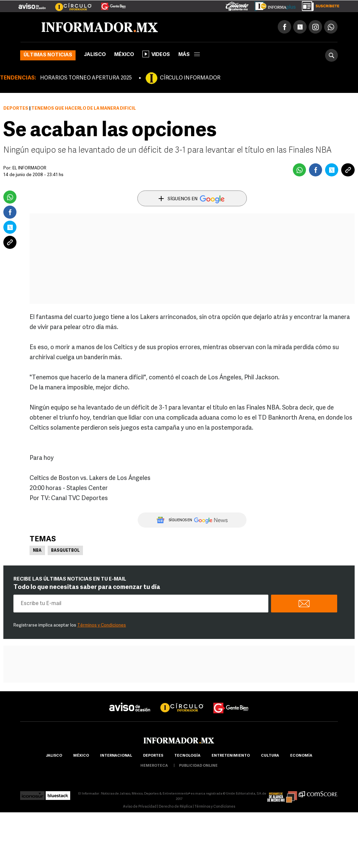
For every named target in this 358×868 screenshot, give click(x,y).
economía (301, 756)
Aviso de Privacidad (140, 807)
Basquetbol (65, 551)
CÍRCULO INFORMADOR (190, 78)
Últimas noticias (48, 55)
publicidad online (198, 766)
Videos (156, 54)
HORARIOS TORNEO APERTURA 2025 (86, 78)
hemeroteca (154, 766)
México (124, 55)
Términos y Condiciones (102, 625)
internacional (116, 756)
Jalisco (95, 55)
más (189, 55)
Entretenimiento (231, 756)
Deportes (16, 108)
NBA (37, 551)
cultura (270, 756)
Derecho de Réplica (175, 807)
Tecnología (187, 756)
